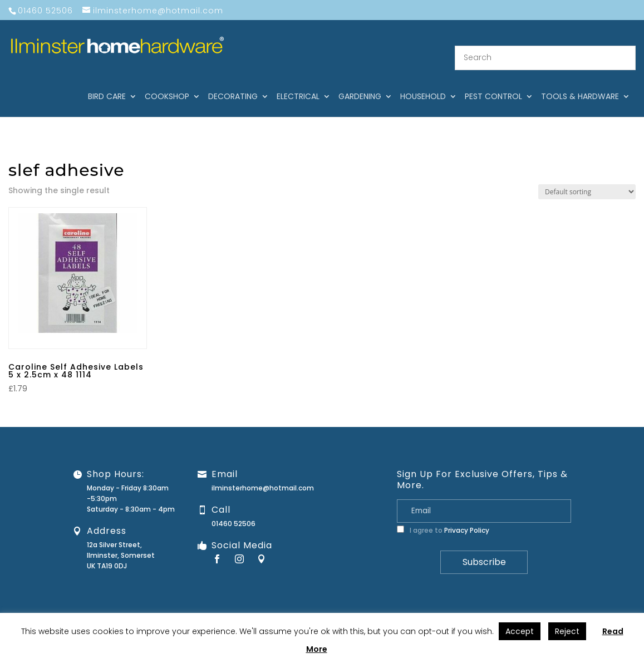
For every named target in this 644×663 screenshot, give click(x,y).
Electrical (298, 83)
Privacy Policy (467, 516)
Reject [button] (567, 631)
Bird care (107, 83)
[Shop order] (587, 178)
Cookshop (167, 83)
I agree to (443, 516)
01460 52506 (233, 510)
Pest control (493, 83)
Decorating (233, 83)
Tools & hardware (580, 83)
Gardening (360, 83)
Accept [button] (520, 631)
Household (423, 83)
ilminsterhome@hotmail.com (263, 474)
